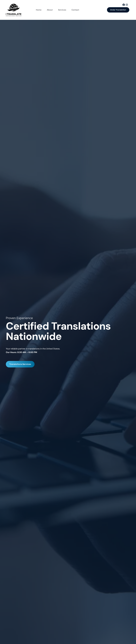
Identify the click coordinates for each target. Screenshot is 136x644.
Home (39, 10)
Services (62, 10)
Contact (75, 10)
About (50, 10)
